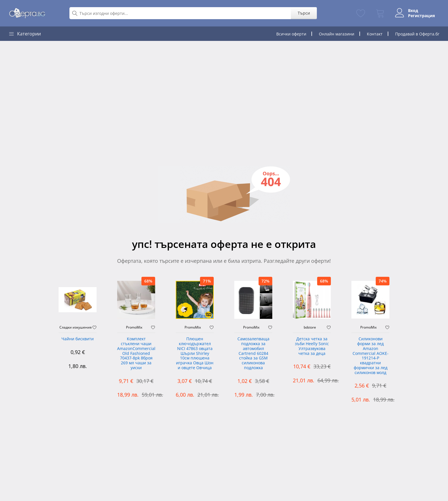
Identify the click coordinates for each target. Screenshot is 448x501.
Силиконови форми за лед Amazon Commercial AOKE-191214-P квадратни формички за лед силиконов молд (371, 356)
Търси (304, 13)
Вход (413, 11)
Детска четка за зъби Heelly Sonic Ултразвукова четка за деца (312, 346)
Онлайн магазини (337, 34)
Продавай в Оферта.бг (417, 34)
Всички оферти (291, 34)
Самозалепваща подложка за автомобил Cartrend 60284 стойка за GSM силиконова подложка (253, 353)
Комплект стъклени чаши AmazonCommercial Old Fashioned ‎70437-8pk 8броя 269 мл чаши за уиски (136, 353)
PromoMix (134, 327)
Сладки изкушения (76, 327)
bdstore (310, 327)
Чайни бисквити (78, 339)
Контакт (375, 34)
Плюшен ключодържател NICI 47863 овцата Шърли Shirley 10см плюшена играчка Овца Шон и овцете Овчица (195, 353)
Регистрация (421, 16)
